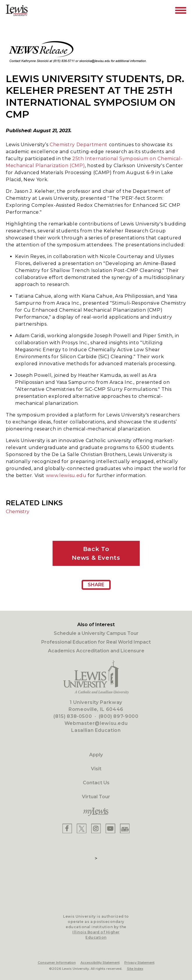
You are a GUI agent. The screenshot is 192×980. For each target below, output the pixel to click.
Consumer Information (57, 963)
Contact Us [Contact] (96, 783)
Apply (96, 755)
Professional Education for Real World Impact (96, 642)
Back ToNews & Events (96, 553)
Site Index (135, 969)
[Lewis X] (82, 828)
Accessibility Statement (100, 963)
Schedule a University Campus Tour (96, 633)
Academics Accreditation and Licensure (96, 651)
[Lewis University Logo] (17, 10)
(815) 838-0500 (73, 716)
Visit (96, 769)
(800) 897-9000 (119, 716)
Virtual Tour (96, 797)
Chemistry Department (79, 145)
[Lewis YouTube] (110, 828)
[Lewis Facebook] (67, 828)
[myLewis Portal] (96, 812)
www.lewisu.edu (66, 475)
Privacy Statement (139, 963)
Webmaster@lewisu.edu (96, 723)
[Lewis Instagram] (96, 828)
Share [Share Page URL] (96, 585)
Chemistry (18, 512)
